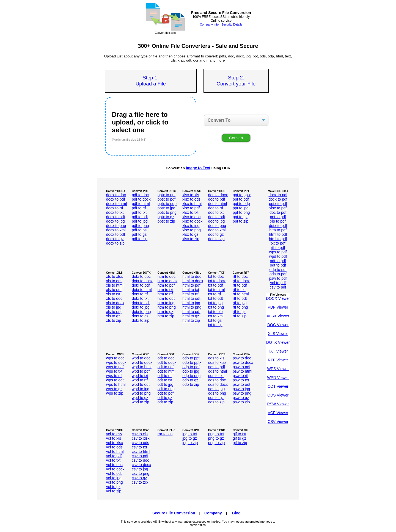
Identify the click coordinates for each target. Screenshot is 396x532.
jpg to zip (190, 443)
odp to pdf (278, 270)
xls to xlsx (115, 276)
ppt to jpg (241, 208)
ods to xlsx (217, 362)
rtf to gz (239, 312)
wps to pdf (278, 252)
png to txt (216, 434)
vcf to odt (114, 473)
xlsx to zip (191, 239)
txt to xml (216, 316)
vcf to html (115, 451)
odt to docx (167, 362)
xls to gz (113, 316)
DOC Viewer (278, 325)
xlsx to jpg (191, 226)
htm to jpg (166, 303)
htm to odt (166, 298)
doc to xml (217, 230)
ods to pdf (278, 274)
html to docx (193, 281)
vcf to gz (113, 487)
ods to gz (216, 398)
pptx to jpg (167, 208)
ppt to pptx (242, 195)
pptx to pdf (167, 199)
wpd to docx (142, 362)
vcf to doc (114, 465)
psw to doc (242, 358)
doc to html (218, 204)
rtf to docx (241, 281)
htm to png (167, 307)
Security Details (232, 24)
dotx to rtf (140, 294)
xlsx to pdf (191, 208)
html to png (192, 307)
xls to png (114, 312)
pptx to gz (166, 217)
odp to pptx (192, 362)
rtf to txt (239, 290)
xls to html (115, 285)
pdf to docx (141, 199)
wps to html (116, 384)
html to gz (191, 316)
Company (213, 513)
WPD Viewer (278, 378)
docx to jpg (116, 221)
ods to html (218, 371)
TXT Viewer (278, 351)
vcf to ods (114, 447)
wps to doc (115, 358)
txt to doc (216, 276)
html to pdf (278, 234)
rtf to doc (240, 276)
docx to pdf (116, 199)
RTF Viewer (278, 360)
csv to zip (140, 482)
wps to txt (114, 371)
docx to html (116, 204)
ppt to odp (241, 204)
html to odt (191, 298)
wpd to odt (141, 384)
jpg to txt (190, 434)
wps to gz (114, 389)
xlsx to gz (190, 234)
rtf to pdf (278, 248)
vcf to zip (114, 491)
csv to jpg (140, 469)
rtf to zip (240, 316)
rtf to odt (240, 298)
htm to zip (166, 316)
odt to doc (166, 358)
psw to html (242, 371)
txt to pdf (278, 243)
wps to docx (116, 362)
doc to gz (216, 234)
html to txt (191, 290)
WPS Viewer (278, 369)
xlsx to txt (190, 212)
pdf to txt (139, 212)
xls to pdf (278, 221)
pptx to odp (167, 204)
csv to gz (139, 478)
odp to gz (190, 380)
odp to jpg (191, 371)
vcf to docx (115, 469)
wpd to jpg (141, 389)
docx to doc (116, 195)
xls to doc (114, 298)
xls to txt (113, 294)
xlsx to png (192, 230)
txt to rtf (215, 294)
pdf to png (140, 226)
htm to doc (167, 276)
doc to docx (218, 195)
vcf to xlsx (115, 443)
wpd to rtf (140, 380)
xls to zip (114, 320)
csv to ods (140, 443)
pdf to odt (140, 217)
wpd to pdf (278, 256)
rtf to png (240, 307)
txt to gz (215, 320)
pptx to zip (166, 221)
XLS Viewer (278, 334)
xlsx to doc (191, 217)
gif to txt (239, 434)
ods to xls (216, 358)
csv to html (141, 451)
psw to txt (241, 380)
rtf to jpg (240, 303)
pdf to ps (139, 230)
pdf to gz (139, 234)
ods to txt (216, 376)
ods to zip (216, 402)
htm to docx (167, 281)
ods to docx (218, 384)
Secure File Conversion (174, 513)
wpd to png (141, 393)
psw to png (242, 393)
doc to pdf (217, 199)
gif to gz (239, 438)
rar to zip (165, 434)
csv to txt (139, 447)
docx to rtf (115, 208)
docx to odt (116, 217)
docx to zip (115, 243)
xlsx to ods (191, 199)
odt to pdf (278, 261)
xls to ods (114, 281)
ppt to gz (240, 217)
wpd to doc (141, 358)
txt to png (216, 307)
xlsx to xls (191, 195)
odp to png (191, 376)
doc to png (217, 226)
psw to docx (243, 362)
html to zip (191, 320)
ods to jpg (217, 389)
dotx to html (142, 290)
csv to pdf (278, 287)
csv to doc (140, 460)
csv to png (141, 473)
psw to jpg (241, 389)
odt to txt (165, 380)
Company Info (209, 24)
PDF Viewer (278, 307)
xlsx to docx (192, 221)
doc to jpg (217, 221)
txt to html (217, 290)
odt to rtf (165, 376)
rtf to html (241, 294)
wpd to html (142, 367)
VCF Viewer (278, 413)
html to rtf (190, 294)
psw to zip (241, 402)
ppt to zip (240, 221)
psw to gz (241, 398)
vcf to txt (113, 460)
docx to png (116, 226)
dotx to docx (142, 281)
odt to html (167, 371)
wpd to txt (140, 376)
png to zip (217, 443)
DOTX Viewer (278, 342)
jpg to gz (190, 438)
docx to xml (116, 230)
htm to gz (166, 312)
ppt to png (241, 212)
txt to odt (216, 298)
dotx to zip (141, 320)
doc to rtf (216, 208)
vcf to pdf (278, 283)
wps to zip (115, 393)
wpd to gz (140, 398)
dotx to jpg (141, 307)
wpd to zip (140, 402)
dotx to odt (141, 303)
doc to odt (217, 217)
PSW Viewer (278, 404)
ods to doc (217, 380)
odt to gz (165, 398)
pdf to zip (140, 239)
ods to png (217, 393)
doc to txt (216, 212)
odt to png (166, 389)
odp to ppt (191, 358)
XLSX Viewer (278, 316)
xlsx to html (192, 204)
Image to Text (198, 168)
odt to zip (165, 402)
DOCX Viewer (278, 298)
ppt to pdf (241, 199)
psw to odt (241, 384)
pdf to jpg (140, 221)
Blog (236, 513)
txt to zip (215, 325)
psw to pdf (278, 278)
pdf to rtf (139, 208)
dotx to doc (141, 276)
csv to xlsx (141, 438)
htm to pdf (278, 230)
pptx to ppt (167, 195)
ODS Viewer (278, 395)
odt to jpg (166, 384)
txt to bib (215, 312)
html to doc (192, 276)
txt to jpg (215, 303)
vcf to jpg (114, 478)
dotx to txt (140, 298)
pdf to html (141, 204)
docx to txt (115, 212)
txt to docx (217, 281)
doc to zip (216, 239)
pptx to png (167, 212)
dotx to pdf (278, 226)
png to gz (216, 438)
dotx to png (141, 312)
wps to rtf (114, 376)
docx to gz (115, 239)
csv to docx (141, 465)
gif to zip (240, 443)
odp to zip (191, 384)
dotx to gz (140, 316)
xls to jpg (114, 307)
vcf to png (115, 482)
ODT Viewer (278, 386)
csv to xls (140, 434)
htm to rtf (165, 294)
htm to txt (166, 290)
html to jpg (191, 303)
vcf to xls (114, 438)
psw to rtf (240, 376)
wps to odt (115, 380)
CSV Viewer (278, 422)
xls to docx (115, 303)
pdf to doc (140, 195)
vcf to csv (114, 434)
